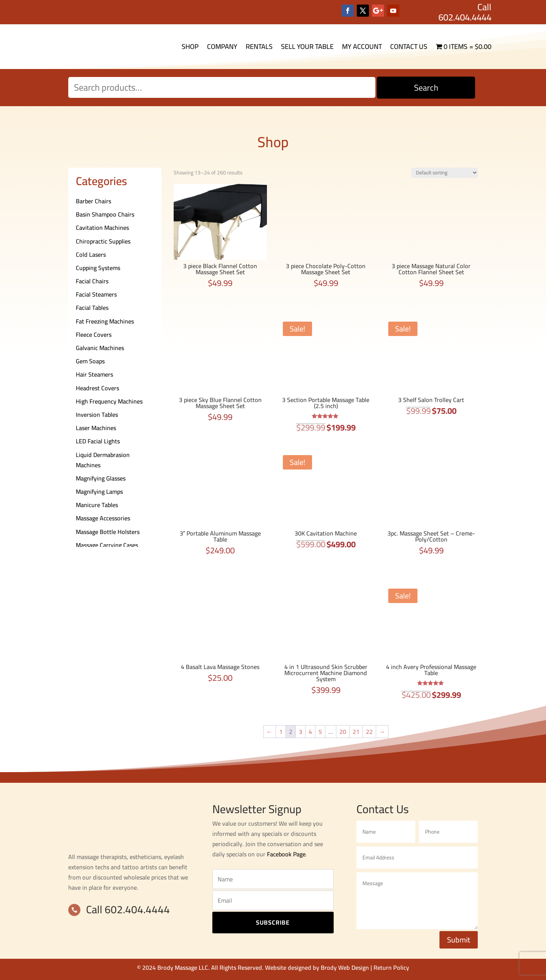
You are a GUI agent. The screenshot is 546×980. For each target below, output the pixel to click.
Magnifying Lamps (99, 492)
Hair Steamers (94, 374)
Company (222, 46)
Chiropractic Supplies (103, 241)
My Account (362, 46)
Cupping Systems (98, 268)
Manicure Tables (97, 505)
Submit (459, 940)
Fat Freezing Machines (105, 321)
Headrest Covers (97, 388)
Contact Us (409, 46)
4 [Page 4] (310, 732)
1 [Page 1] (281, 732)
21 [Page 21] (356, 732)
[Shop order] (445, 173)
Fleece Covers (94, 335)
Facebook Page (286, 854)
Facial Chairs (92, 281)
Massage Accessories (103, 518)
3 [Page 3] (300, 732)
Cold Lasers (91, 254)
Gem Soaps (90, 361)
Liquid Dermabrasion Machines (103, 460)
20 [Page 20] (343, 732)
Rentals (259, 46)
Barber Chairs (93, 201)
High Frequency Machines (109, 401)
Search (426, 88)
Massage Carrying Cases (107, 545)
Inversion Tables (97, 415)
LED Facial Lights (98, 441)
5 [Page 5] (320, 732)
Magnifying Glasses (101, 478)
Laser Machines (96, 428)
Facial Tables (92, 308)
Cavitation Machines (102, 228)
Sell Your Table (307, 46)
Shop (190, 46)
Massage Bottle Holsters (108, 532)
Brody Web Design (345, 967)
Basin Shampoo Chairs (105, 214)
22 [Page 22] (369, 732)
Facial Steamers (96, 294)
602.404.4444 (465, 17)
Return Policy (391, 967)
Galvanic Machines (100, 348)
